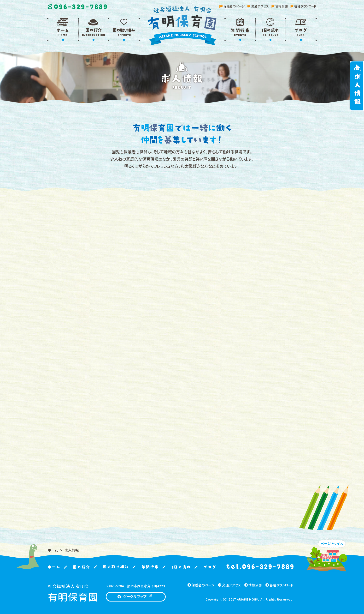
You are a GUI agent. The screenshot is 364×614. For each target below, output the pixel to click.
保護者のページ (232, 6)
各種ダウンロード (303, 6)
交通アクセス (258, 6)
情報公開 (279, 6)
